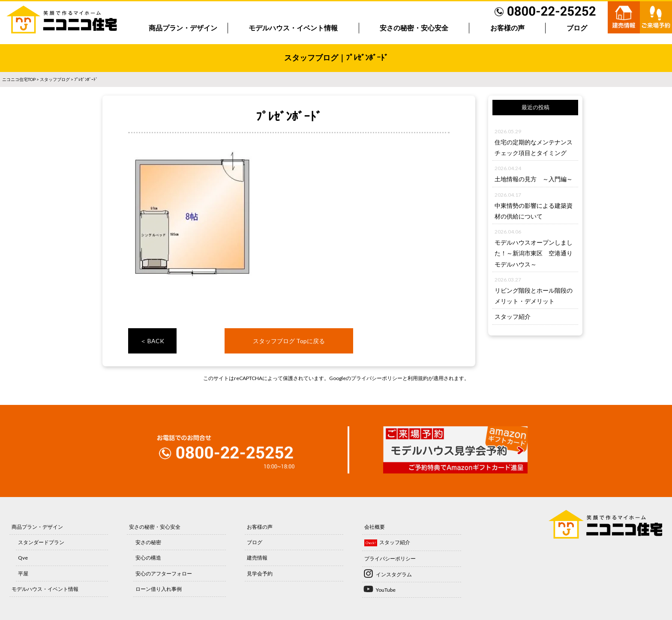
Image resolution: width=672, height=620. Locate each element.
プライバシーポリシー (377, 378)
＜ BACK (152, 341)
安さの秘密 (148, 542)
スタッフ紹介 (513, 316)
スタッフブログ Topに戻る (289, 341)
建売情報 (257, 558)
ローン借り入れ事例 (159, 589)
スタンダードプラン (41, 542)
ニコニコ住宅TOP (19, 79)
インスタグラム (394, 574)
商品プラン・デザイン (183, 28)
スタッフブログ (55, 79)
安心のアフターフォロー (164, 574)
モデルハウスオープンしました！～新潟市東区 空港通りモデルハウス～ (534, 253)
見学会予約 (260, 574)
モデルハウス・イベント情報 (293, 28)
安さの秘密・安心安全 (414, 28)
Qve (23, 558)
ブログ (577, 28)
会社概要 (375, 527)
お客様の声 (507, 28)
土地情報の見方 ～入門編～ (534, 179)
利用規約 (418, 378)
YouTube (386, 590)
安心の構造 (148, 558)
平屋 (23, 574)
